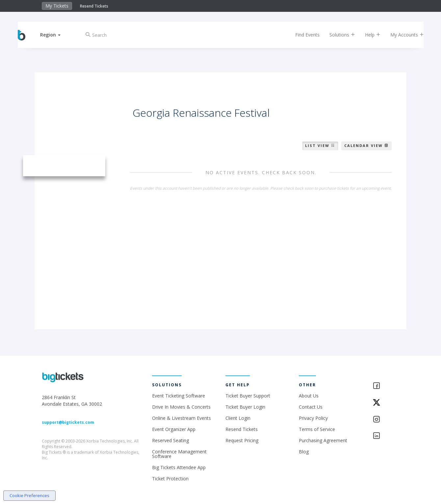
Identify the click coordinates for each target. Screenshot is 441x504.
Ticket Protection (170, 479)
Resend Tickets (94, 6)
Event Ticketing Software (179, 396)
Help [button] (366, 35)
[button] (57, 35)
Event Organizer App (174, 429)
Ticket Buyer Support (248, 396)
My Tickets (57, 6)
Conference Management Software (179, 454)
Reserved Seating (170, 440)
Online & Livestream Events (182, 418)
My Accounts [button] (401, 35)
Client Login (238, 418)
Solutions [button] (336, 35)
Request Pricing (242, 440)
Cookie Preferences (29, 495)
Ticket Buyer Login (245, 407)
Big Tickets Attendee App (179, 467)
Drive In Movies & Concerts (181, 407)
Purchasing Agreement (323, 440)
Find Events (301, 35)
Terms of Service (317, 429)
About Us (309, 396)
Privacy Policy (313, 418)
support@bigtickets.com (68, 422)
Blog (304, 452)
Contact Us (311, 407)
